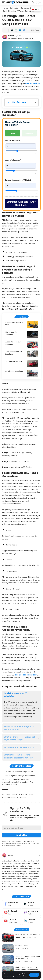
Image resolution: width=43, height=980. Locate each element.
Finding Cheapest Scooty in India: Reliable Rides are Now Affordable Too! (27, 970)
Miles (13, 133)
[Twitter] (31, 904)
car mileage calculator (26, 675)
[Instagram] (31, 912)
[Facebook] (12, 904)
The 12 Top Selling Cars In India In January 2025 (28, 958)
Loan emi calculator (10, 798)
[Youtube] (12, 921)
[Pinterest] (12, 912)
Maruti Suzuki (20, 938)
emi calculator (27, 794)
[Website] (40, 855)
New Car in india (22, 945)
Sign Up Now (22, 835)
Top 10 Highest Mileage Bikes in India (20, 776)
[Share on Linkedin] (20, 30)
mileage (22, 798)
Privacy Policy (9, 976)
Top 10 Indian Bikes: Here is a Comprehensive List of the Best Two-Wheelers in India (18, 782)
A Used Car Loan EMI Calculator (13, 343)
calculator (16, 794)
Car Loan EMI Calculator (14, 361)
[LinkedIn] (31, 921)
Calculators (15, 8)
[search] (33, 2)
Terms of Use (22, 976)
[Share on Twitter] (12, 30)
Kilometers (29, 133)
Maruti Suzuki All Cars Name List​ (28, 934)
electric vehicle (32, 83)
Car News (19, 962)
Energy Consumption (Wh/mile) (18, 180)
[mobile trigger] (4, 2)
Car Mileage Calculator (14, 371)
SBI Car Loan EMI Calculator (11, 333)
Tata (17, 949)
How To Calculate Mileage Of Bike (19, 772)
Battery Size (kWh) (13, 140)
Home (5, 8)
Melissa (11, 36)
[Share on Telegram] (24, 30)
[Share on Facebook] (8, 30)
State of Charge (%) (13, 160)
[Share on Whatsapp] (16, 30)
